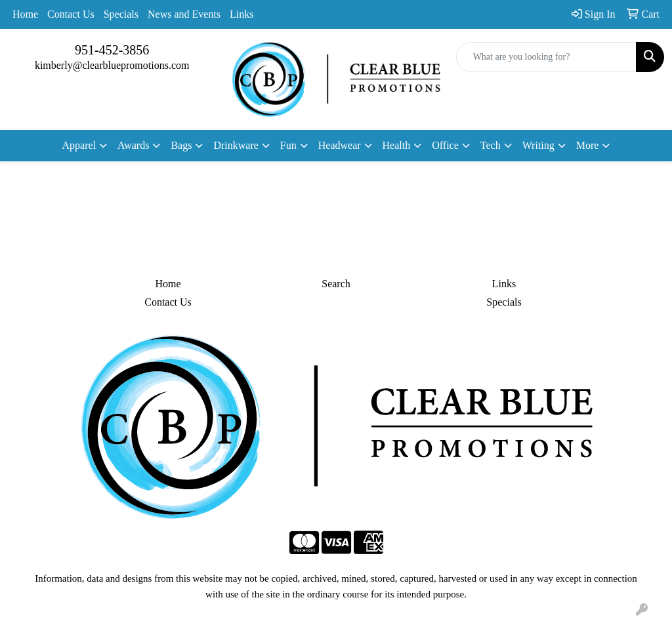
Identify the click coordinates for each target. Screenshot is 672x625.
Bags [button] (181, 145)
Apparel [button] (79, 145)
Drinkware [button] (236, 145)
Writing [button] (538, 145)
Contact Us (71, 14)
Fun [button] (288, 145)
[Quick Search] (546, 57)
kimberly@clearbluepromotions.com (112, 65)
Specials (121, 14)
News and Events (184, 14)
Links (241, 14)
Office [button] (445, 145)
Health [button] (397, 145)
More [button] (588, 145)
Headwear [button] (340, 145)
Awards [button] (133, 145)
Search (336, 284)
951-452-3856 (112, 50)
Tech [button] (491, 145)
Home (25, 14)
